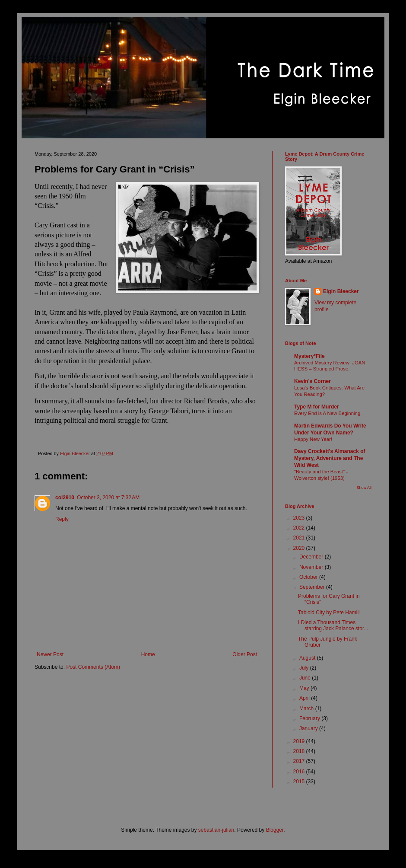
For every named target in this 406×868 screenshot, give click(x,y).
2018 (300, 751)
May (305, 688)
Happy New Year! (313, 439)
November (312, 567)
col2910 (65, 498)
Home (148, 654)
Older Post (245, 654)
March (307, 708)
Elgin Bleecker (341, 291)
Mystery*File (309, 356)
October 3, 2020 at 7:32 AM (108, 498)
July (305, 668)
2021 (300, 538)
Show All (364, 488)
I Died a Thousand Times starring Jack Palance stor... (333, 625)
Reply (62, 519)
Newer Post (50, 654)
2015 (300, 782)
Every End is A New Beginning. (328, 413)
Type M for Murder (317, 407)
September (313, 587)
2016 (300, 772)
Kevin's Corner (312, 381)
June (306, 678)
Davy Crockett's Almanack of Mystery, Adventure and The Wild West (330, 458)
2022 (300, 528)
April (305, 698)
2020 (300, 548)
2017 (300, 761)
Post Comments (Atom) (93, 667)
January (309, 728)
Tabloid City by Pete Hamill (329, 613)
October (309, 577)
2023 (300, 518)
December (312, 557)
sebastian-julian (216, 830)
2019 (300, 741)
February (310, 718)
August (308, 658)
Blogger (275, 830)
